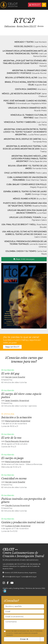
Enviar (24, 639)
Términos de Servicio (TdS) (35, 588)
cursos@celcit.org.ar (29, 577)
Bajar (24, 259)
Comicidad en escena (14, 478)
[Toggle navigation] (44, 5)
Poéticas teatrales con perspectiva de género (24, 500)
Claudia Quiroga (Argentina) (17, 506)
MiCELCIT (35, 5)
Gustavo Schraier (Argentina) (18, 526)
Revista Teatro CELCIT (26, 26)
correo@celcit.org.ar (12, 577)
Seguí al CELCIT (12, 347)
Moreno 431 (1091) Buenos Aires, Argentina (20, 573)
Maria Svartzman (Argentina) (18, 421)
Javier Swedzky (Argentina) (17, 401)
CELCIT (8, 549)
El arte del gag (10, 374)
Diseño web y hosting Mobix (13, 588)
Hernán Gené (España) (15, 377)
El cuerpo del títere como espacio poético (21, 396)
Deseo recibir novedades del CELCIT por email (24, 633)
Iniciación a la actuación (16, 417)
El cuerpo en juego (12, 458)
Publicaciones (10, 26)
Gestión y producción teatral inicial (23, 522)
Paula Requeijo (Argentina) (17, 441)
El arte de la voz (11, 438)
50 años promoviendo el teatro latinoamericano (21, 560)
